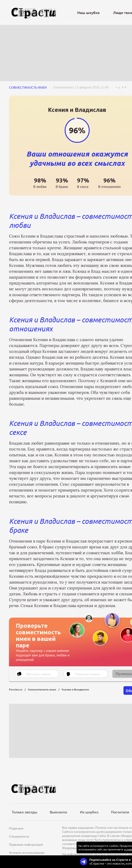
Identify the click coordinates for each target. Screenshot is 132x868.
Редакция (16, 828)
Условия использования (27, 852)
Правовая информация (26, 844)
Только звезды (24, 812)
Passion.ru (16, 689)
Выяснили (58, 812)
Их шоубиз (89, 812)
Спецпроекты (19, 836)
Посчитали (120, 812)
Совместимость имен (28, 87)
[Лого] (34, 13)
